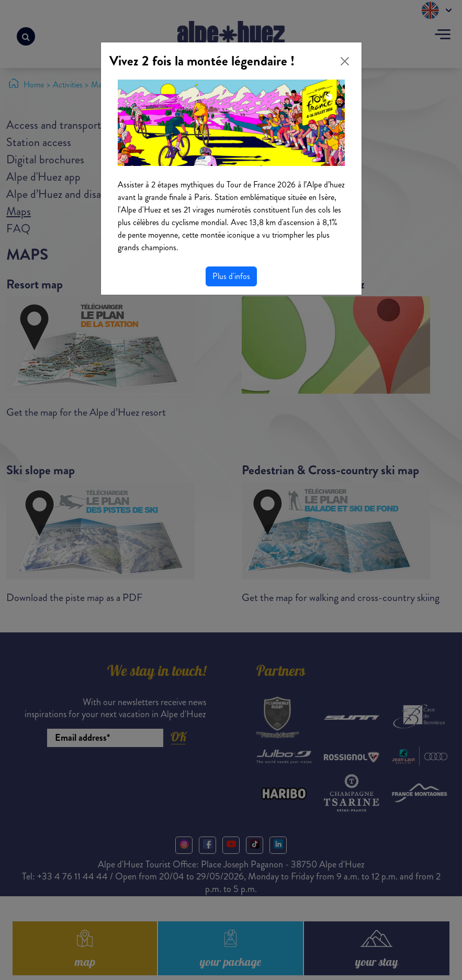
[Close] (345, 61)
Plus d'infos (231, 276)
